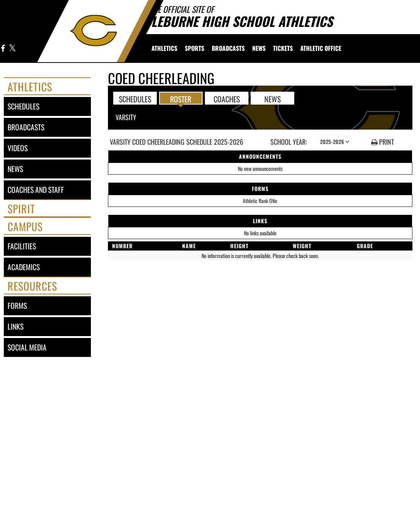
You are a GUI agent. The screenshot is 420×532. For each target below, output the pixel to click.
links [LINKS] (16, 326)
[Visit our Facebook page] (3, 49)
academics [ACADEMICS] (24, 267)
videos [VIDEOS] (18, 148)
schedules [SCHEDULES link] (23, 106)
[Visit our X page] (12, 49)
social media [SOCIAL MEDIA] (27, 347)
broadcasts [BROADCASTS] (26, 127)
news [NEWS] (15, 169)
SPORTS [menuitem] (194, 48)
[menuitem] (164, 48)
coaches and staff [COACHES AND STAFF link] (36, 190)
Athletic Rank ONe (260, 201)
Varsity (126, 117)
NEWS (272, 99)
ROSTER (181, 99)
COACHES (227, 99)
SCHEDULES (135, 99)
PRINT (383, 142)
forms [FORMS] (17, 306)
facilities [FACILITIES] (22, 246)
